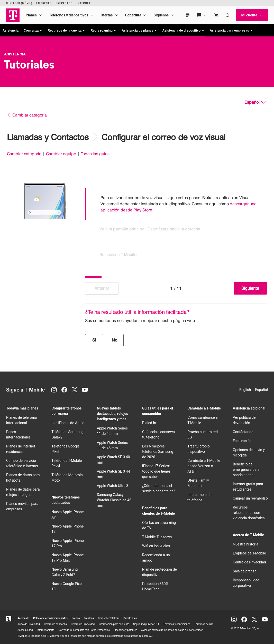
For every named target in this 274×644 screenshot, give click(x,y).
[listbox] (176, 227)
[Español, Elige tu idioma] (255, 102)
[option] (176, 204)
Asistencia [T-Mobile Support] (15, 54)
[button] (33, 31)
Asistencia (11, 31)
